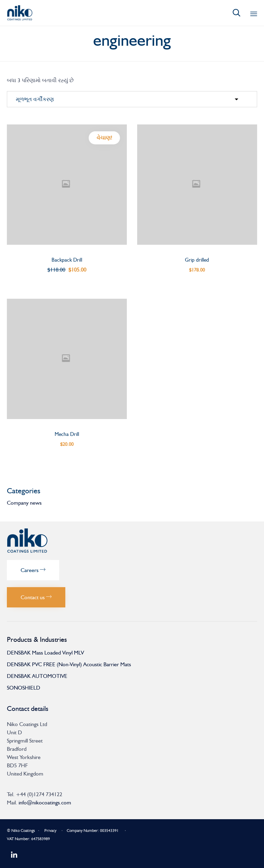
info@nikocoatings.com (45, 803)
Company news (24, 503)
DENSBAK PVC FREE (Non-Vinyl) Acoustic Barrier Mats (69, 664)
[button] (33, 570)
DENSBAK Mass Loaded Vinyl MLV (45, 653)
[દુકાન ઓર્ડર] (132, 99)
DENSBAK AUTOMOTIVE (37, 676)
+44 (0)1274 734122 (39, 794)
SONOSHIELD (24, 688)
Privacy (50, 831)
